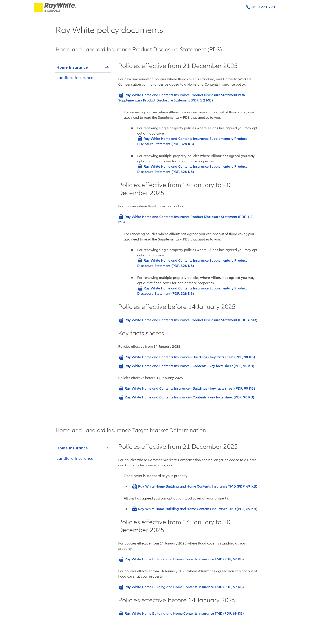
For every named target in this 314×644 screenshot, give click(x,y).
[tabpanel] (189, 231)
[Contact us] (260, 7)
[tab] (83, 67)
